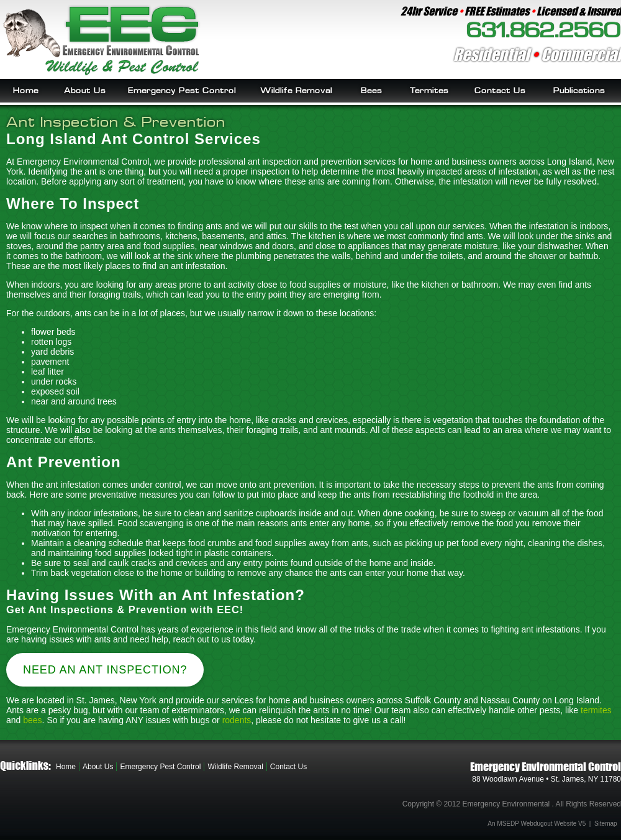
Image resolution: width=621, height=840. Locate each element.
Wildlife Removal (296, 91)
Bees (371, 91)
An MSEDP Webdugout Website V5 (537, 824)
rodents (237, 720)
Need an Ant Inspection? (105, 670)
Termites (429, 91)
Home (26, 91)
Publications (579, 91)
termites (596, 710)
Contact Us (500, 91)
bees (32, 720)
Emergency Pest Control (182, 91)
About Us (85, 91)
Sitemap (606, 824)
